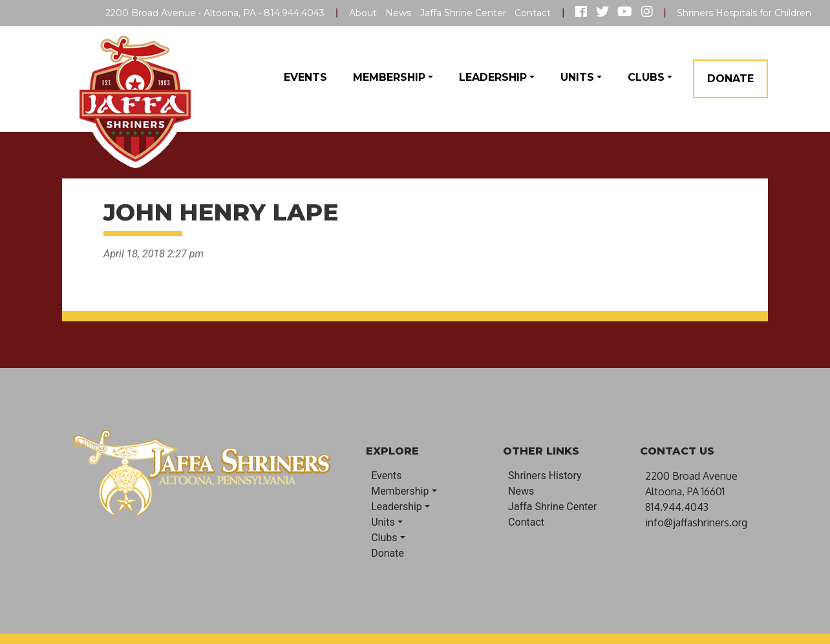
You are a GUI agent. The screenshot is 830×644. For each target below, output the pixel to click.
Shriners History (545, 476)
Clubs (646, 77)
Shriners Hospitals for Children (744, 13)
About (363, 13)
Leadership (493, 77)
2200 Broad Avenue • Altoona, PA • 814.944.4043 (215, 13)
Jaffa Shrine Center (463, 13)
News (398, 13)
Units (577, 77)
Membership (389, 77)
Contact (533, 13)
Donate (730, 79)
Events (305, 77)
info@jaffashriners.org (696, 522)
